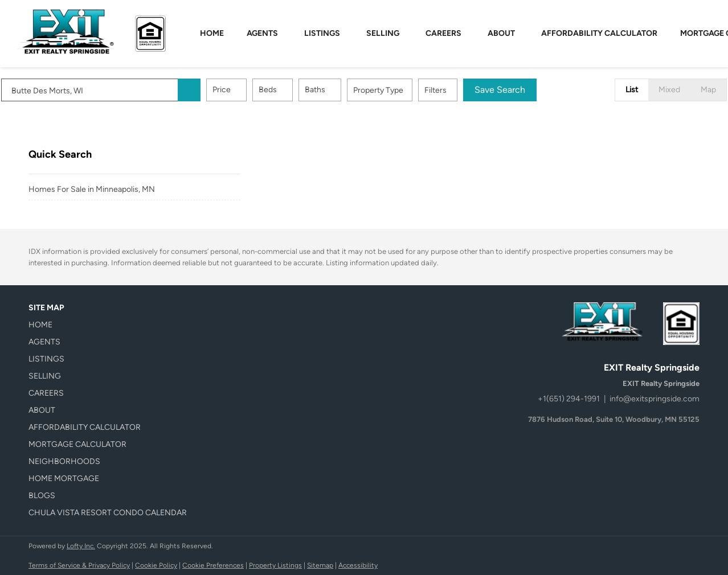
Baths (342, 90)
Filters (463, 90)
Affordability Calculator (599, 33)
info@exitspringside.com (655, 399)
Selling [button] (383, 33)
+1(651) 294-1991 (569, 399)
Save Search (527, 90)
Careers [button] (443, 33)
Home (212, 33)
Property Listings (275, 565)
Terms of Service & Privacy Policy (79, 565)
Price (249, 90)
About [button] (501, 33)
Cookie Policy (156, 565)
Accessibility (358, 565)
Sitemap (320, 565)
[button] (216, 90)
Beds (295, 90)
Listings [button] (322, 33)
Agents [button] (262, 33)
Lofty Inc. (81, 546)
